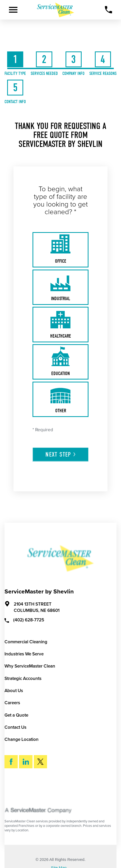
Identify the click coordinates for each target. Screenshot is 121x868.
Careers (12, 703)
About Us (14, 691)
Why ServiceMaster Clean (30, 666)
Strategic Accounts (23, 678)
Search (23, 790)
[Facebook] (11, 762)
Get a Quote (16, 715)
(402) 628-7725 (24, 620)
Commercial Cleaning (26, 642)
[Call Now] (108, 10)
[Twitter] (40, 762)
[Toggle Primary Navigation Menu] (13, 10)
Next (61, 455)
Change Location (22, 739)
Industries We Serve (24, 654)
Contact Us (15, 727)
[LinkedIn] (26, 762)
